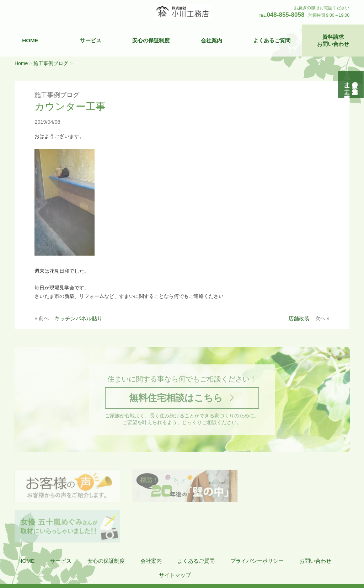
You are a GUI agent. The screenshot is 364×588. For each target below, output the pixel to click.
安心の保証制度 (151, 40)
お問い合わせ (315, 521)
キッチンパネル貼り (78, 318)
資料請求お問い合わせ (333, 40)
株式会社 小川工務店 (47, 556)
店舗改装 (299, 318)
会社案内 (212, 40)
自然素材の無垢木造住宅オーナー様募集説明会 (351, 85)
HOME (30, 40)
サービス (91, 40)
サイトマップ (175, 536)
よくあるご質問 (272, 40)
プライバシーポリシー (257, 521)
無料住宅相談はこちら (176, 398)
